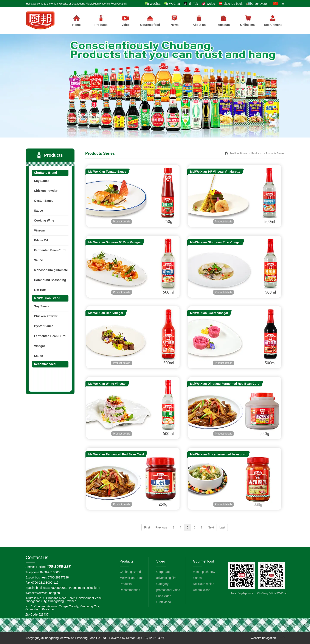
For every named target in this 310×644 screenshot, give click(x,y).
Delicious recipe (204, 584)
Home (244, 153)
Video (161, 561)
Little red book (233, 4)
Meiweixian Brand (132, 578)
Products (101, 21)
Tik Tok (193, 4)
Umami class (201, 590)
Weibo (211, 4)
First (147, 527)
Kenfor (130, 638)
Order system (260, 4)
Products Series (275, 153)
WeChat (155, 4)
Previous (161, 527)
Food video (164, 596)
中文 (282, 4)
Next (211, 527)
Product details (122, 222)
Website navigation (263, 638)
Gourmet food (203, 561)
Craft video (164, 602)
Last (222, 527)
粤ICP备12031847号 (151, 638)
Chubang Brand (130, 572)
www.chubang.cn (48, 593)
